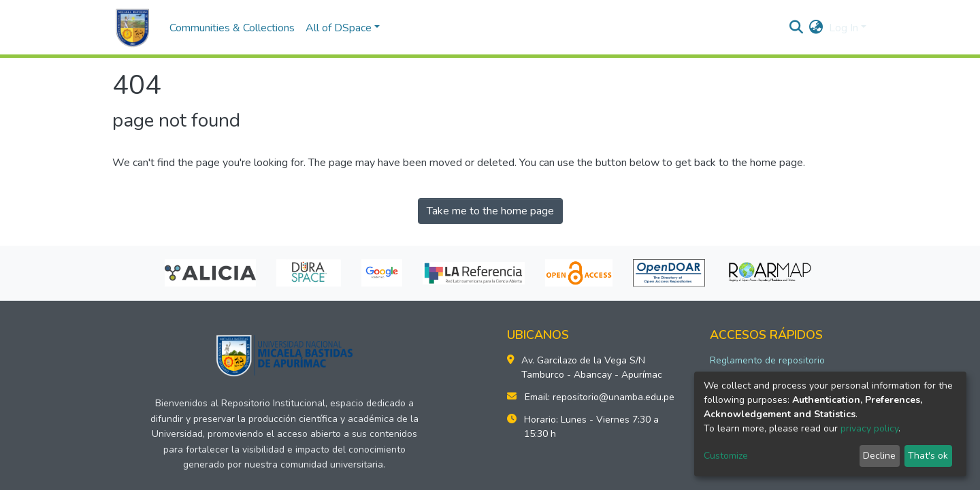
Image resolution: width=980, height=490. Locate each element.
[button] (816, 28)
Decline (879, 456)
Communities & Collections (232, 28)
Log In (844, 28)
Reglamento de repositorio (767, 360)
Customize (726, 456)
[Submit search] (797, 28)
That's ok (928, 456)
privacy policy (869, 428)
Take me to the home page (490, 211)
